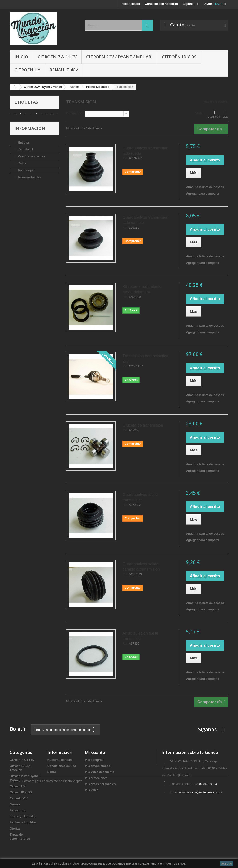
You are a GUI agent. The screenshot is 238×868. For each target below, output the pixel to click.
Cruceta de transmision (143, 425)
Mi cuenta (95, 752)
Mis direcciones (96, 778)
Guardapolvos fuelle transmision (140, 497)
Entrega (23, 146)
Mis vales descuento (99, 772)
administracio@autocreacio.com (200, 792)
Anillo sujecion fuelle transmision (140, 636)
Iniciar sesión (130, 4)
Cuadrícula (214, 114)
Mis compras (94, 760)
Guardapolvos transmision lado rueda (145, 151)
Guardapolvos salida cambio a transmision (141, 567)
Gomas (15, 804)
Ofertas (15, 828)
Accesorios (18, 810)
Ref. (125, 158)
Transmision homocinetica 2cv (145, 359)
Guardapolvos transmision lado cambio (145, 220)
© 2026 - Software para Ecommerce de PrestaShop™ (46, 855)
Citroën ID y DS (179, 57)
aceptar (227, 863)
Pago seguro (26, 174)
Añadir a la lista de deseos (205, 187)
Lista (226, 114)
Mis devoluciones (97, 766)
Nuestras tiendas (29, 181)
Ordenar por (75, 113)
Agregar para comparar (203, 193)
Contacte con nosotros (161, 4)
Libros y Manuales (23, 816)
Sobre (22, 167)
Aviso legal (25, 153)
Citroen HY (27, 70)
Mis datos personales (100, 784)
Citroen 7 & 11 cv (57, 57)
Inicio (21, 57)
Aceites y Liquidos (23, 822)
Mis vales (92, 790)
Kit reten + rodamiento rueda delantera (142, 289)
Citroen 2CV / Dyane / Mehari (119, 57)
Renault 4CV (64, 70)
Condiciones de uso (31, 160)
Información (30, 134)
